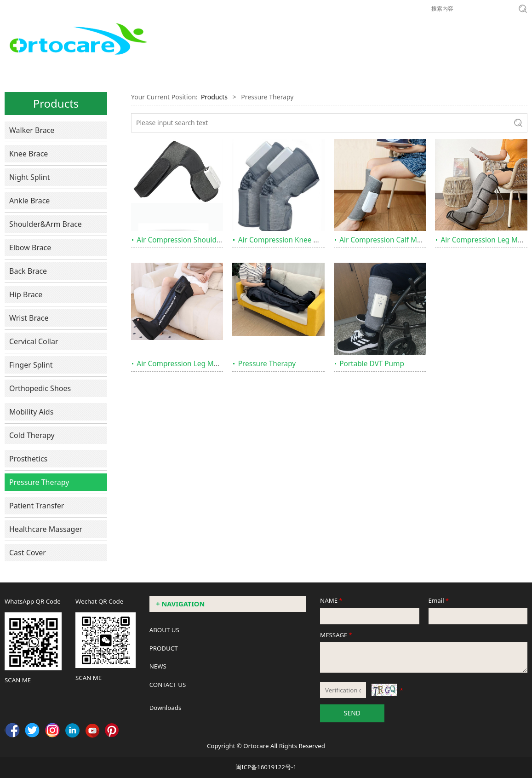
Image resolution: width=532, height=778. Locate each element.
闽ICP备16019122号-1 (266, 767)
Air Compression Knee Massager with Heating (314, 240)
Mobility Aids (31, 412)
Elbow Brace (30, 248)
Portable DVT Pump (372, 364)
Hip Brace (26, 294)
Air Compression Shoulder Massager (197, 240)
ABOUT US (164, 630)
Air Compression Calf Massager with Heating (413, 240)
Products (214, 97)
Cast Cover (28, 553)
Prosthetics (28, 459)
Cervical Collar (34, 341)
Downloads (166, 708)
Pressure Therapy (39, 482)
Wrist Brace (29, 318)
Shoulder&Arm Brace (46, 224)
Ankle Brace (29, 201)
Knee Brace (29, 154)
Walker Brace (32, 130)
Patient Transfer (37, 506)
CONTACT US (168, 685)
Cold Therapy (32, 435)
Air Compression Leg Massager (188, 364)
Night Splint (30, 177)
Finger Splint (31, 365)
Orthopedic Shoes (40, 388)
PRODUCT (164, 648)
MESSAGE (337, 635)
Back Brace (28, 271)
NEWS (158, 666)
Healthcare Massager (46, 529)
